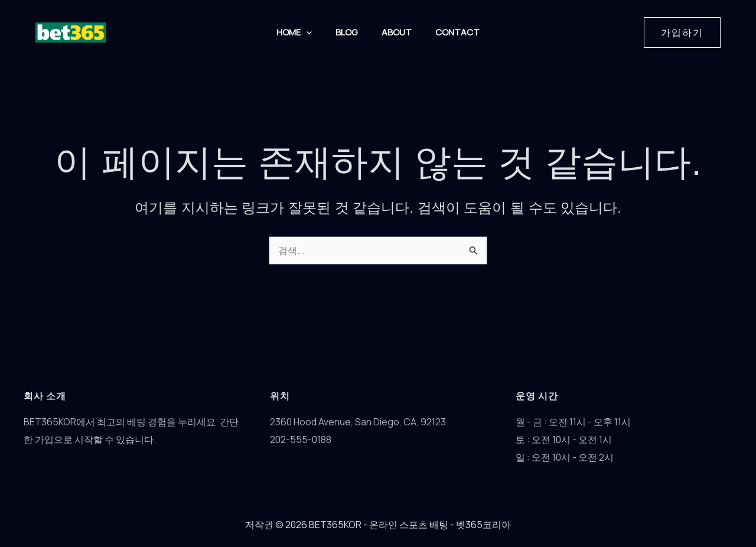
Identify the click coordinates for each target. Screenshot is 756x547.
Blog (346, 32)
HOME (291, 32)
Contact (461, 32)
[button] (303, 32)
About (398, 32)
